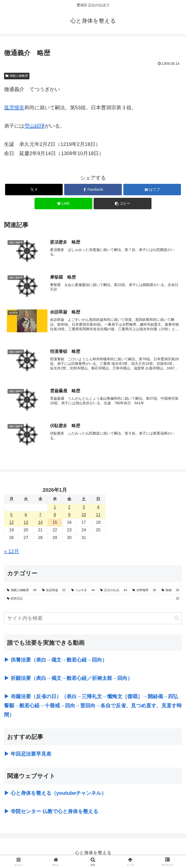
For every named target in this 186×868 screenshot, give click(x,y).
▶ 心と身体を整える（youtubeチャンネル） (55, 794)
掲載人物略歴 (17, 76)
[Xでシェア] (34, 190)
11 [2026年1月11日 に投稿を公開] (98, 515)
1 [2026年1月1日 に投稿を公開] (55, 508)
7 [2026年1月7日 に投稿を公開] (40, 515)
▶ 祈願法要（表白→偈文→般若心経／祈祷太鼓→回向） (68, 679)
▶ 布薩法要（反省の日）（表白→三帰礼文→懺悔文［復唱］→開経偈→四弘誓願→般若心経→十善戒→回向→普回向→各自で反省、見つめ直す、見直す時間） (93, 706)
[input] (93, 619)
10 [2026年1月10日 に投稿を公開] (84, 515)
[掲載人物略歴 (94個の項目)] (22, 591)
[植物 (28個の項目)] (170, 591)
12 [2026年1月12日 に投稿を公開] (11, 523)
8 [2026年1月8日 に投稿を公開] (55, 515)
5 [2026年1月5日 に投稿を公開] (12, 515)
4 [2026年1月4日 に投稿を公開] (98, 508)
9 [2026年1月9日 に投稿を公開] (69, 515)
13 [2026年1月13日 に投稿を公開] (26, 523)
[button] (123, 204)
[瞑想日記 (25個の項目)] (93, 599)
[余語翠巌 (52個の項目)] (54, 591)
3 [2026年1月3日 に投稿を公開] (84, 508)
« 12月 (12, 552)
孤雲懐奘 (14, 108)
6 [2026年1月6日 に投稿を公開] (26, 515)
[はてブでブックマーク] (152, 190)
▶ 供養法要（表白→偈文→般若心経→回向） (56, 660)
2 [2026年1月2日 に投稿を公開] (69, 508)
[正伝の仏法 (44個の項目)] (114, 591)
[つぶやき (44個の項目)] (83, 591)
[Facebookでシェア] (93, 190)
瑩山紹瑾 (35, 126)
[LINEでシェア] (63, 204)
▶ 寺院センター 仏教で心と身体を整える (51, 812)
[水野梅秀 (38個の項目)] (144, 591)
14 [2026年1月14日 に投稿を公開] (40, 523)
